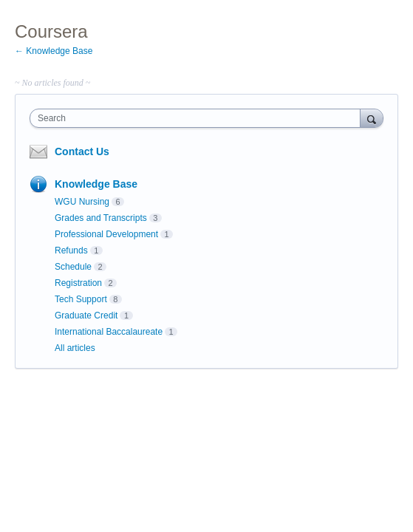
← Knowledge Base (54, 51)
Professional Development (106, 234)
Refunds (71, 250)
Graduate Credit (86, 316)
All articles (75, 348)
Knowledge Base (96, 184)
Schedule (73, 267)
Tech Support (81, 299)
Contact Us (82, 151)
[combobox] (198, 118)
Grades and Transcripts (101, 218)
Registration (78, 283)
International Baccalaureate (109, 332)
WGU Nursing (82, 202)
